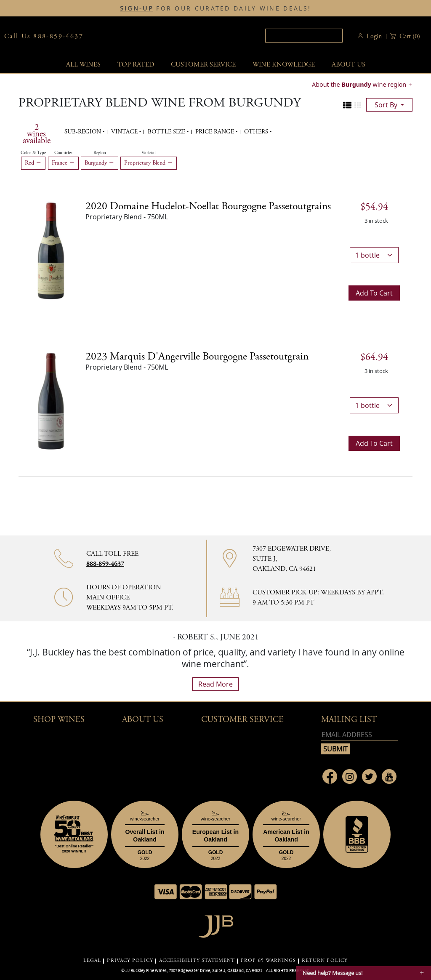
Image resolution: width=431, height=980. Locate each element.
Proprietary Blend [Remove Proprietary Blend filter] (149, 163)
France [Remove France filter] (63, 163)
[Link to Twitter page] (369, 776)
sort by (387, 105)
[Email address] (359, 735)
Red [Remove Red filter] (33, 163)
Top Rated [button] (136, 65)
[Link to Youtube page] (389, 776)
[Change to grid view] (358, 105)
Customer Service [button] (242, 720)
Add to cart (374, 293)
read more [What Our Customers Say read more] (215, 684)
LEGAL (92, 961)
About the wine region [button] (360, 84)
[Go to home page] (216, 924)
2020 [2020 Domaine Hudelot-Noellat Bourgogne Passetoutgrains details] (208, 206)
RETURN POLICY (325, 961)
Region (100, 153)
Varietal (149, 153)
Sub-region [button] (84, 132)
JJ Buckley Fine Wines (146, 970)
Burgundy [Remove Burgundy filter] (100, 163)
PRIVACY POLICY (130, 961)
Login (374, 36)
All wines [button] (83, 65)
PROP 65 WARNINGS (268, 961)
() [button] (409, 36)
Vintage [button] (125, 132)
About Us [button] (349, 65)
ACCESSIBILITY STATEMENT (197, 961)
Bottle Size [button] (167, 132)
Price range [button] (215, 132)
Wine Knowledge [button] (284, 65)
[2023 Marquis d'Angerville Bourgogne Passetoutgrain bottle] (51, 400)
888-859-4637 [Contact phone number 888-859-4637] (105, 564)
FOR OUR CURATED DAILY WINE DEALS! (215, 8)
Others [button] (257, 132)
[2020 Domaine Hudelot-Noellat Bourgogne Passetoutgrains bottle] (51, 250)
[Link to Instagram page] (350, 776)
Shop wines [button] (59, 720)
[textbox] (304, 36)
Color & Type (33, 153)
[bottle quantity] (374, 255)
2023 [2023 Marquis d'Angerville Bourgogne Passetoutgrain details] (197, 357)
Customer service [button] (203, 65)
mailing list (349, 720)
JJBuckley (162, 36)
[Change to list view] (347, 105)
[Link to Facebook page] (330, 776)
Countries (63, 153)
